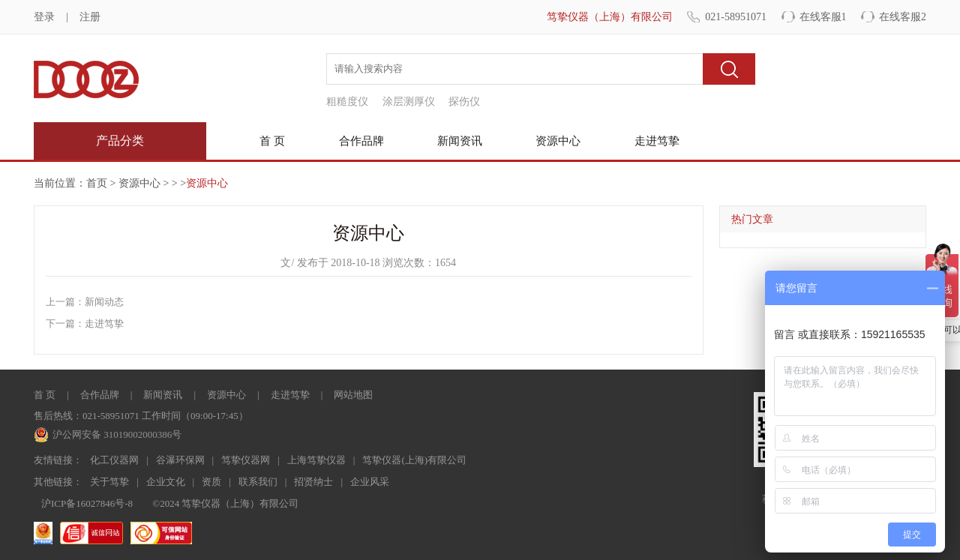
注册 (90, 17)
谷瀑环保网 (180, 460)
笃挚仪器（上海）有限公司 (610, 17)
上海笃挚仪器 (316, 460)
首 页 (272, 141)
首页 (97, 183)
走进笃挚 (657, 141)
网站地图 (353, 395)
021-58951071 (736, 17)
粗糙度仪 (347, 102)
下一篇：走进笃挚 (85, 323)
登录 (44, 17)
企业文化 (166, 482)
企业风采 (370, 482)
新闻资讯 (460, 141)
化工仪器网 (114, 460)
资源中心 (558, 141)
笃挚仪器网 (246, 460)
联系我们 (258, 482)
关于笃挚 (109, 482)
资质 (211, 482)
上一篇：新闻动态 (85, 302)
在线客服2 (903, 17)
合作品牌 (361, 141)
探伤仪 (464, 102)
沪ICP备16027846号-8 (87, 503)
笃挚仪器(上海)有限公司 (414, 460)
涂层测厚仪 (409, 102)
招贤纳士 (313, 482)
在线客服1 (823, 17)
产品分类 (120, 141)
